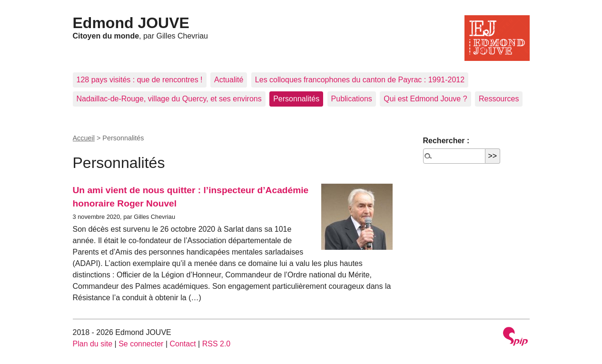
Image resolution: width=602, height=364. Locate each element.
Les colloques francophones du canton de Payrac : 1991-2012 (360, 80)
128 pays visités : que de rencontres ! (140, 80)
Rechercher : (446, 141)
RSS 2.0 (217, 344)
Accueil (84, 138)
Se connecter (141, 344)
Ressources (499, 99)
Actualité (229, 80)
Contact (183, 344)
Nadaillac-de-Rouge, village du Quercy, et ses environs (169, 99)
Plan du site (93, 344)
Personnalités (296, 99)
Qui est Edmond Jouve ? (425, 99)
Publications (352, 99)
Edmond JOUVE (131, 23)
